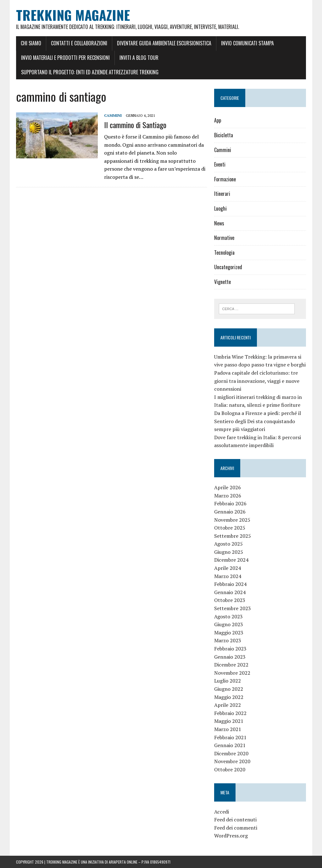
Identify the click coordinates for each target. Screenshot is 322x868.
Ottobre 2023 (230, 600)
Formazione (225, 179)
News (219, 223)
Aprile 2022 (228, 705)
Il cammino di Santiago (135, 125)
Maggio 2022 (229, 697)
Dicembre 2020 (231, 753)
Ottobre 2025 (230, 528)
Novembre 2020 (232, 761)
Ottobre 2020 (230, 769)
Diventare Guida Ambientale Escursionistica (164, 43)
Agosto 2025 (228, 544)
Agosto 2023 (228, 616)
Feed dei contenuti (235, 820)
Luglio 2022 (228, 681)
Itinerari (222, 194)
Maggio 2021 (229, 721)
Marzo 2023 (228, 640)
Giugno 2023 (229, 624)
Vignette (222, 282)
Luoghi (220, 208)
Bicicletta (224, 135)
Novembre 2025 (232, 520)
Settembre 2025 (233, 536)
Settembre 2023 (233, 608)
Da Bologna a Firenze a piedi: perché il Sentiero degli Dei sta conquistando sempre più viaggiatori (258, 421)
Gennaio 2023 (230, 657)
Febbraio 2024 (230, 584)
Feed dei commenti (236, 828)
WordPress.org (231, 836)
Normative (224, 238)
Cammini (113, 115)
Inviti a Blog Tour (139, 58)
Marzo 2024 (228, 576)
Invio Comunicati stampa (247, 43)
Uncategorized (228, 267)
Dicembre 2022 (231, 665)
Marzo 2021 (228, 729)
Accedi (222, 812)
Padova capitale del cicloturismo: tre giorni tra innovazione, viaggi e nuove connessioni (257, 381)
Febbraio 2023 (230, 649)
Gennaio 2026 (230, 512)
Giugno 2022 (229, 689)
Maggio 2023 (229, 633)
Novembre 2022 (232, 673)
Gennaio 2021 (230, 745)
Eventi (220, 164)
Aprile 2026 (228, 487)
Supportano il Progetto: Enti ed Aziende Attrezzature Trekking (90, 72)
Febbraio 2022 (230, 713)
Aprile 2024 (228, 568)
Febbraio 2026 (230, 503)
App (218, 120)
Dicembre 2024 (231, 560)
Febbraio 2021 (230, 737)
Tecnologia (224, 252)
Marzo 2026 (228, 496)
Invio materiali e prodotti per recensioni (65, 58)
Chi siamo (31, 43)
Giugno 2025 (229, 552)
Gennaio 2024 (230, 592)
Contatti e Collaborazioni (79, 43)
